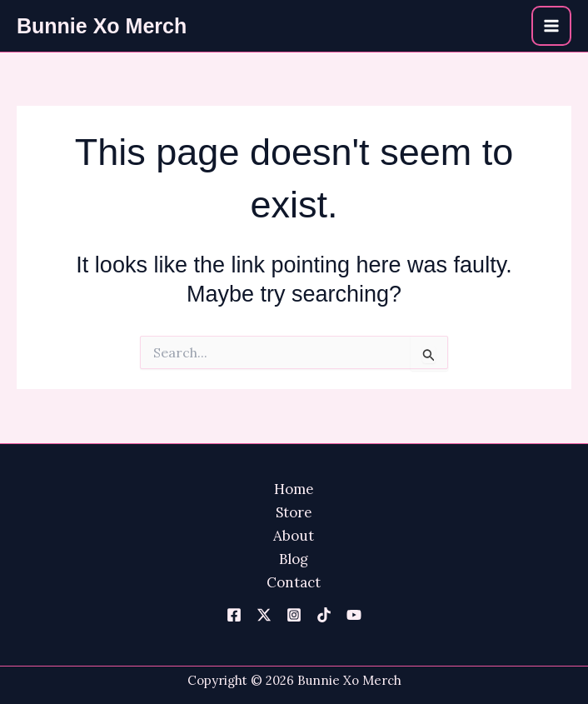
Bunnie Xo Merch (102, 26)
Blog (294, 559)
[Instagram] (294, 615)
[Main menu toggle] (551, 26)
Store (294, 512)
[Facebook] (234, 615)
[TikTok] (324, 615)
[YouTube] (354, 615)
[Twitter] (264, 615)
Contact (294, 582)
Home (294, 489)
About (294, 536)
